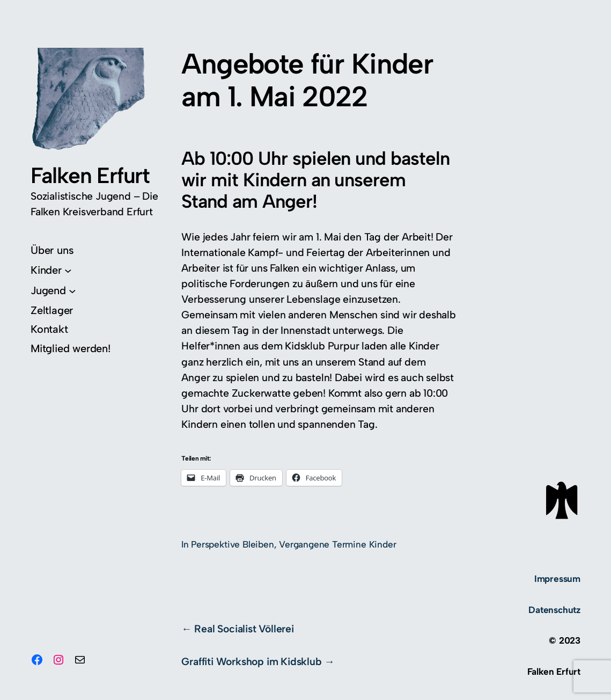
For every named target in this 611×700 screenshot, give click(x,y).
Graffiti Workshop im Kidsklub (251, 662)
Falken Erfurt (90, 175)
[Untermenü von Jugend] (53, 290)
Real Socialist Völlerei (244, 629)
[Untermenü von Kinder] (51, 270)
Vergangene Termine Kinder (337, 544)
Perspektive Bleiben (232, 544)
